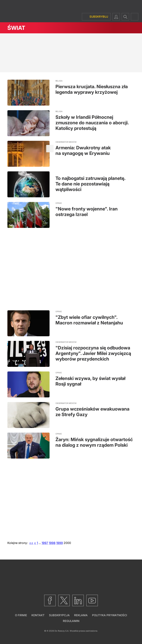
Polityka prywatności (110, 615)
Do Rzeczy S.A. (62, 631)
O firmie (21, 615)
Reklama (81, 615)
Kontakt (38, 615)
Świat (16, 28)
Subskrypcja (59, 615)
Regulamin (71, 621)
